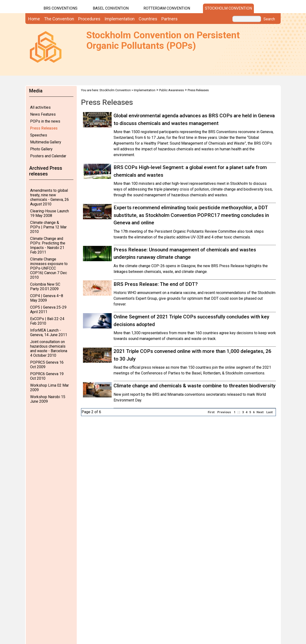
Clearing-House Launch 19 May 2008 (49, 213)
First (211, 412)
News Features (43, 114)
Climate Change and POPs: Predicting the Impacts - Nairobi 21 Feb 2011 (48, 245)
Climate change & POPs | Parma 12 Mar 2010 (48, 227)
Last (269, 412)
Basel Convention (111, 8)
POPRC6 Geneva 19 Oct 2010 (47, 376)
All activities (40, 107)
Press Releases (44, 128)
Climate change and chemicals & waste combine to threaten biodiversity (194, 386)
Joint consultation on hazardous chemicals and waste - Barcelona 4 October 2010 (49, 349)
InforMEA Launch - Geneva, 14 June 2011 (49, 333)
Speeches (39, 135)
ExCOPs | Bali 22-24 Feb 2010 (47, 321)
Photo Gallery (41, 149)
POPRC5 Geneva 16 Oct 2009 (47, 365)
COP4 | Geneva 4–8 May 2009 (47, 298)
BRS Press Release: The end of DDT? (156, 284)
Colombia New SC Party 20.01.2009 (45, 287)
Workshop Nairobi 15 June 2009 (48, 399)
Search (269, 19)
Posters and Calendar (48, 156)
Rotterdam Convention (167, 8)
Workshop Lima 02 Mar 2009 (49, 388)
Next (260, 412)
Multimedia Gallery (46, 142)
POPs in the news (45, 121)
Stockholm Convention (228, 8)
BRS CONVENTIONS (60, 8)
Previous (224, 412)
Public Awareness (172, 90)
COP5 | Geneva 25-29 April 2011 (48, 310)
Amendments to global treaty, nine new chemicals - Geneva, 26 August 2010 (49, 197)
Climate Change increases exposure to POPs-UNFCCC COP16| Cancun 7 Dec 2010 (49, 268)
